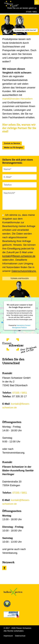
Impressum (8, 636)
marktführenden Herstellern (17, 99)
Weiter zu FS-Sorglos (13, 148)
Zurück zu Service (12, 143)
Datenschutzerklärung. (24, 271)
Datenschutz (20, 636)
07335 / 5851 (31, 12)
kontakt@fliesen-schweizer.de (19, 256)
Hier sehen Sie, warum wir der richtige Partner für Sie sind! (19, 128)
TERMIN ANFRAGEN (19, 278)
